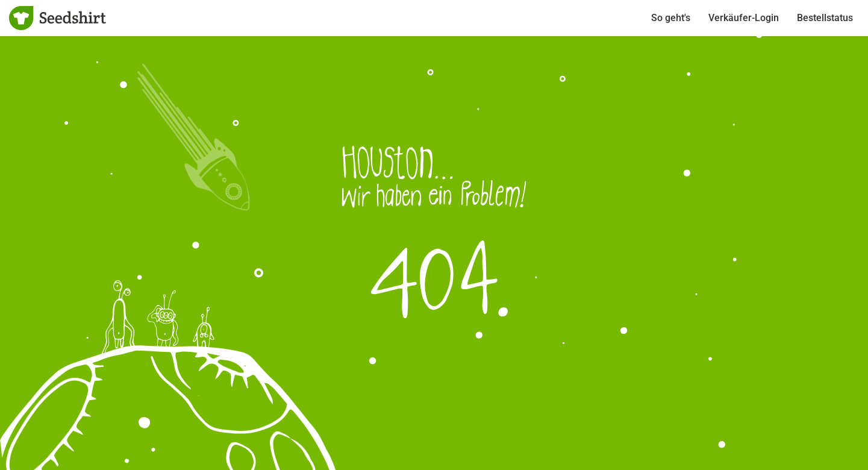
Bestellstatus (825, 18)
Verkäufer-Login (744, 18)
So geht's (671, 18)
